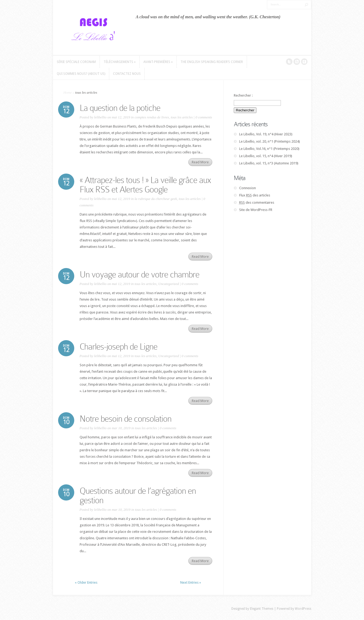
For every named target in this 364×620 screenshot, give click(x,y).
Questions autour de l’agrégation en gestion (138, 496)
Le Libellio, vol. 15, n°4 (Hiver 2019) (266, 156)
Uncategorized (169, 284)
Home (68, 92)
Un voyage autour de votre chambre (139, 274)
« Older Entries (86, 582)
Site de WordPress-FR (256, 210)
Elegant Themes (262, 609)
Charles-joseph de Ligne (119, 347)
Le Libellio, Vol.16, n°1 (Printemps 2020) (269, 149)
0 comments (204, 117)
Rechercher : (243, 95)
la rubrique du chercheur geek (156, 199)
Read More (200, 162)
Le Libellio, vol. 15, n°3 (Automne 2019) (269, 163)
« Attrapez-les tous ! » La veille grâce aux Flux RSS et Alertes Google (145, 185)
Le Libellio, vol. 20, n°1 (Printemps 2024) (270, 141)
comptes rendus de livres (152, 117)
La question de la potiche (120, 108)
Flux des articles (255, 195)
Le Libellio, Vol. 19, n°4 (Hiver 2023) (266, 134)
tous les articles (182, 117)
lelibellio (100, 117)
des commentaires (257, 202)
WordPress (303, 609)
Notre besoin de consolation (126, 419)
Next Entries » (191, 582)
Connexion (248, 188)
